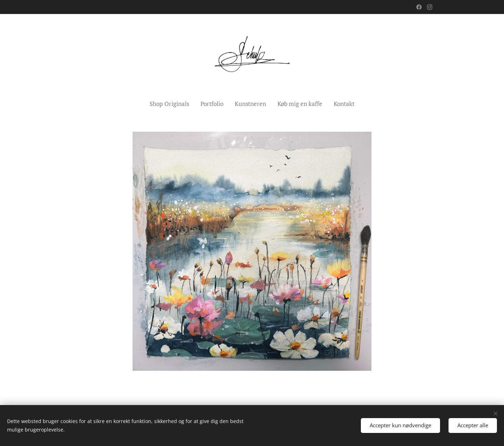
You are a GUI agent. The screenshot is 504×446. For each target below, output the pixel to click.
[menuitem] (172, 104)
